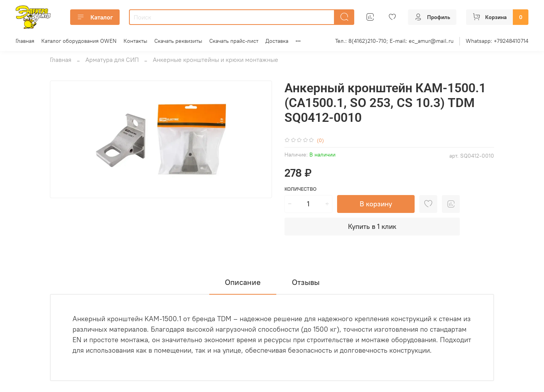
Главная (25, 41)
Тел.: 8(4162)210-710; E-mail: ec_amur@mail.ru (394, 41)
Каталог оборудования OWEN (79, 41)
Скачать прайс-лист (234, 41)
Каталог (95, 17)
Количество (300, 189)
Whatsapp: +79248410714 (497, 41)
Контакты (135, 41)
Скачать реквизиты (178, 41)
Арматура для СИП (112, 60)
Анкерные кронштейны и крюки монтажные (215, 60)
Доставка (277, 41)
